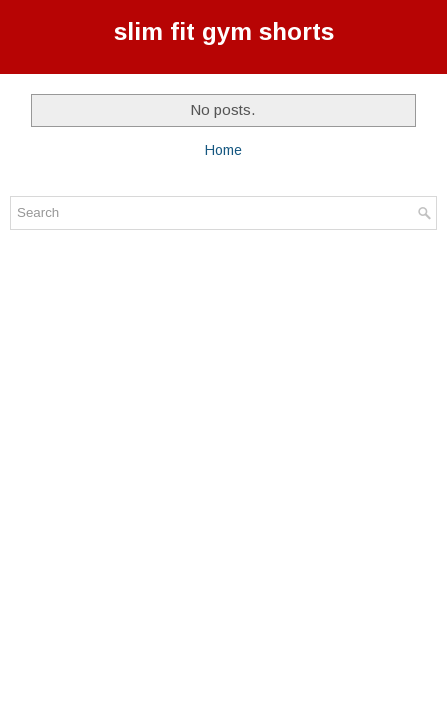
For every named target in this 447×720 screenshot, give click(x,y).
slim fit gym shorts (224, 31)
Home (223, 150)
